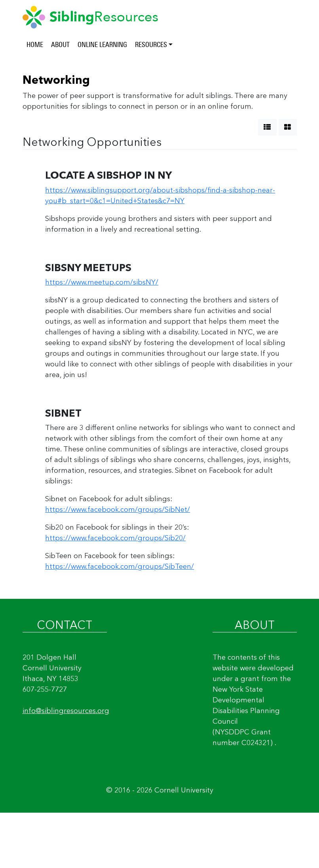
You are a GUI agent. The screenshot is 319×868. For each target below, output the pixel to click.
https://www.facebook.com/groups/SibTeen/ (120, 566)
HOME (35, 44)
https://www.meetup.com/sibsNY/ (102, 282)
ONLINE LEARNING (102, 44)
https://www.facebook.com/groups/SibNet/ (118, 509)
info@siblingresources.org (66, 711)
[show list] (267, 127)
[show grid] (288, 127)
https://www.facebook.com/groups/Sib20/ (115, 538)
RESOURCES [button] (151, 44)
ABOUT (60, 44)
